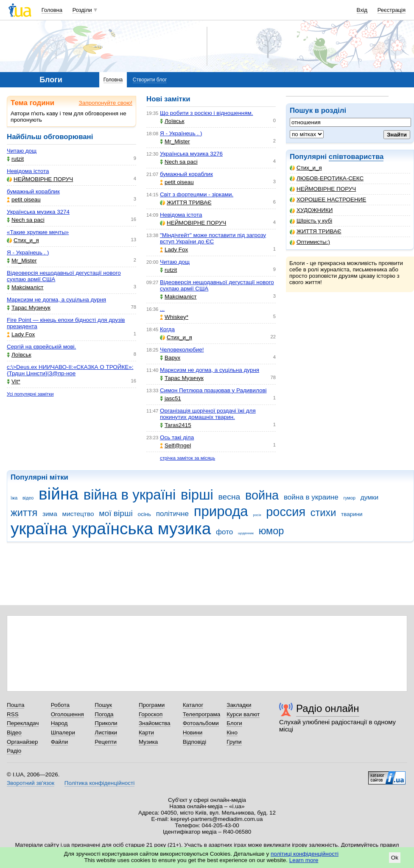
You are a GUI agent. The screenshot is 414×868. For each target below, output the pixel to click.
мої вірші (116, 513)
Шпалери (63, 733)
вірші (197, 495)
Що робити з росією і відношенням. (206, 113)
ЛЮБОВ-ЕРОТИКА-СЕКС (327, 178)
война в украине (311, 497)
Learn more (304, 860)
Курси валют (243, 714)
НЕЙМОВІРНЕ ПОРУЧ (323, 189)
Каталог (193, 705)
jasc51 (171, 398)
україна (39, 529)
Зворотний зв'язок (31, 783)
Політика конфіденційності (99, 783)
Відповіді (195, 742)
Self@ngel (175, 445)
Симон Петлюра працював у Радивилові (213, 390)
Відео (14, 733)
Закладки (239, 705)
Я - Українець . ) (28, 253)
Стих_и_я (306, 168)
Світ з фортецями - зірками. (197, 194)
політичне (172, 514)
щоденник (246, 533)
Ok (395, 858)
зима (50, 514)
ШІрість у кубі (311, 221)
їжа (14, 498)
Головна (52, 10)
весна (229, 497)
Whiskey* (174, 317)
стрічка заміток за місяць (187, 458)
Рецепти (106, 742)
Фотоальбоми (201, 723)
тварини (352, 514)
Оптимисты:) (310, 242)
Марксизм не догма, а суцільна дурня (56, 300)
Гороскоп (151, 714)
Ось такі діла (177, 437)
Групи (234, 742)
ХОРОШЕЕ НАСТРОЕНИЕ (328, 200)
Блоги (234, 723)
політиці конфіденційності (305, 854)
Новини (193, 733)
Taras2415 (176, 425)
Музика (148, 742)
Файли (60, 742)
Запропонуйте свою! (106, 103)
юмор (271, 531)
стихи (323, 513)
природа (221, 511)
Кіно (232, 733)
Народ (59, 723)
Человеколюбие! (182, 350)
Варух (170, 358)
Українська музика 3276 (191, 154)
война (262, 495)
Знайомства (155, 723)
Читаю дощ (22, 151)
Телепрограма (202, 714)
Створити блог (150, 80)
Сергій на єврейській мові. (41, 347)
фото (224, 532)
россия (286, 512)
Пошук (103, 705)
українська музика (141, 529)
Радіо (14, 751)
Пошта (15, 705)
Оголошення (67, 714)
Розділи (82, 10)
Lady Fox (21, 334)
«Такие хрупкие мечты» (38, 232)
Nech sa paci (26, 220)
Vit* (14, 381)
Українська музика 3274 (38, 212)
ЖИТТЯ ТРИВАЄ (316, 231)
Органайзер (22, 742)
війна (59, 494)
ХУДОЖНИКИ (311, 210)
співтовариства (356, 157)
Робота (60, 705)
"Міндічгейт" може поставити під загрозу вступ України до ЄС (213, 238)
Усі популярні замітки (30, 394)
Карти (146, 733)
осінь (144, 514)
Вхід (362, 10)
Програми (152, 705)
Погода (104, 714)
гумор (349, 498)
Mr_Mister (22, 261)
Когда (167, 329)
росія (257, 515)
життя (24, 513)
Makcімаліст (25, 287)
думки (370, 497)
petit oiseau (24, 200)
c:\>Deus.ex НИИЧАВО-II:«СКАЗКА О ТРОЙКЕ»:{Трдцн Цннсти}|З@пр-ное (70, 370)
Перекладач (23, 723)
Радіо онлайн (328, 708)
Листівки (106, 733)
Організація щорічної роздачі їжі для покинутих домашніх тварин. (208, 414)
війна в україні (130, 495)
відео (28, 498)
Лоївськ (19, 355)
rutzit (15, 159)
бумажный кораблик (33, 191)
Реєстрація (392, 10)
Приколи (106, 723)
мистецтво (78, 514)
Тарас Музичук (29, 308)
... (162, 309)
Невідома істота (28, 171)
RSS (13, 714)
